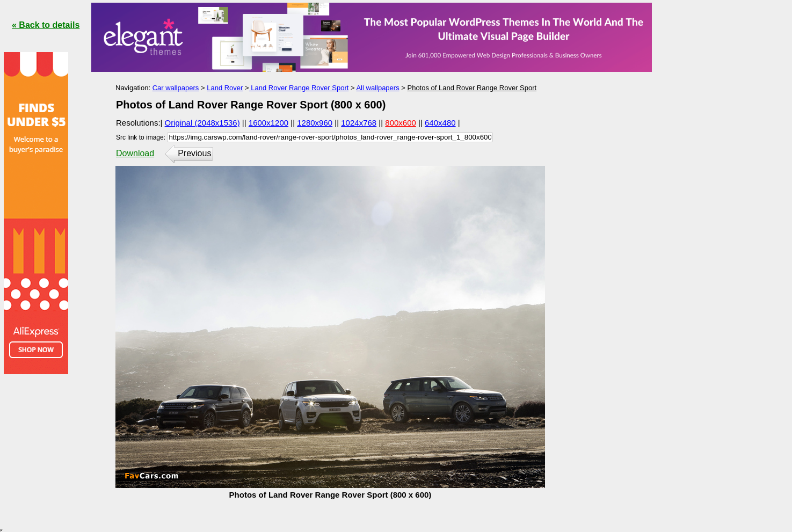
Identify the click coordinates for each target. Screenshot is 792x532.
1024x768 (359, 123)
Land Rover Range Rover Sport (299, 88)
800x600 (401, 123)
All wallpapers (377, 88)
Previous (194, 153)
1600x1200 (268, 123)
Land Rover (225, 88)
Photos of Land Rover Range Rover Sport (472, 88)
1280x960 (315, 123)
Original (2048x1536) (202, 123)
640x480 (440, 123)
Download (135, 153)
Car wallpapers (176, 88)
